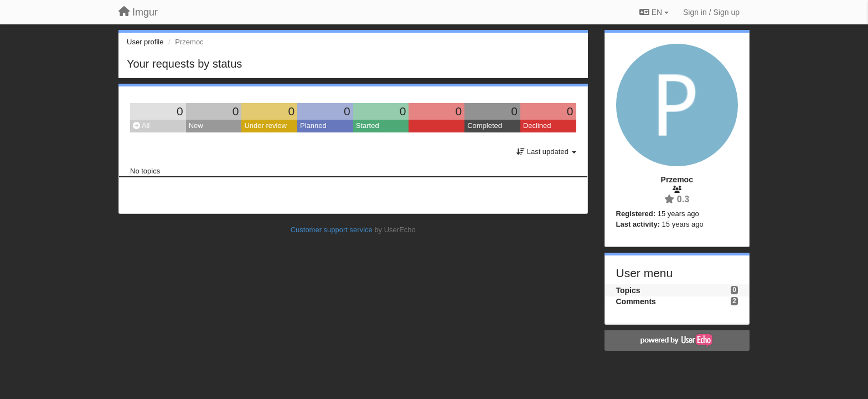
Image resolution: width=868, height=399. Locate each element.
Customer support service (332, 230)
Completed (485, 126)
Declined (537, 126)
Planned (313, 126)
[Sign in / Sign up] (711, 12)
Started (368, 126)
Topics (628, 290)
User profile (145, 42)
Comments (636, 301)
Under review (265, 126)
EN (654, 12)
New (196, 126)
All (141, 126)
